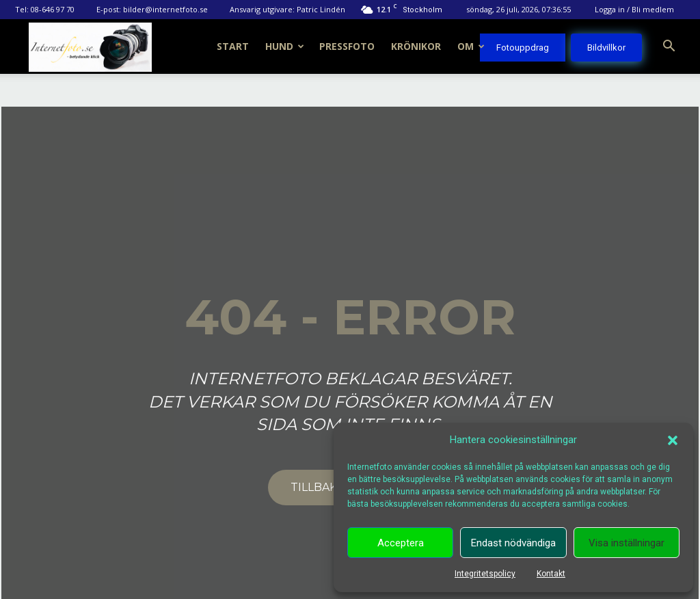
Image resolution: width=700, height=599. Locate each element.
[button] (673, 440)
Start (233, 46)
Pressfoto (347, 46)
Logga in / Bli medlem (634, 9)
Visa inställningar (627, 543)
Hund (285, 46)
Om (471, 46)
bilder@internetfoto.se (165, 9)
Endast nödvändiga (513, 543)
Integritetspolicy (485, 574)
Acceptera (401, 543)
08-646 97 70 (53, 9)
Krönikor (416, 46)
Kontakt (551, 574)
